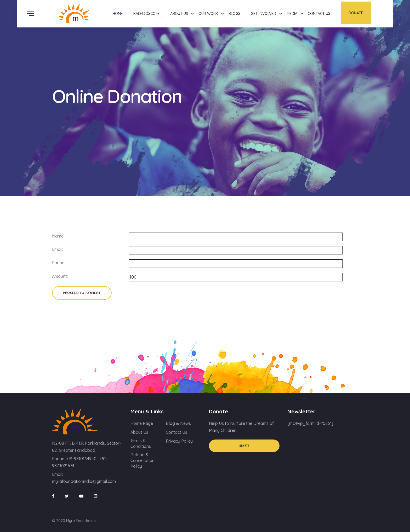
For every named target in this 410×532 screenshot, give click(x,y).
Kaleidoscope (147, 14)
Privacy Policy (179, 441)
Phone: (59, 263)
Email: (58, 249)
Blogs (234, 14)
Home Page (142, 423)
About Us (179, 14)
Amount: (60, 276)
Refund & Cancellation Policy (143, 460)
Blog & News (178, 423)
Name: (58, 236)
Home (118, 14)
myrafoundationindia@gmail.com (84, 481)
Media (292, 14)
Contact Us (319, 14)
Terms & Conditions (141, 443)
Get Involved (263, 14)
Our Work (208, 14)
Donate (356, 13)
